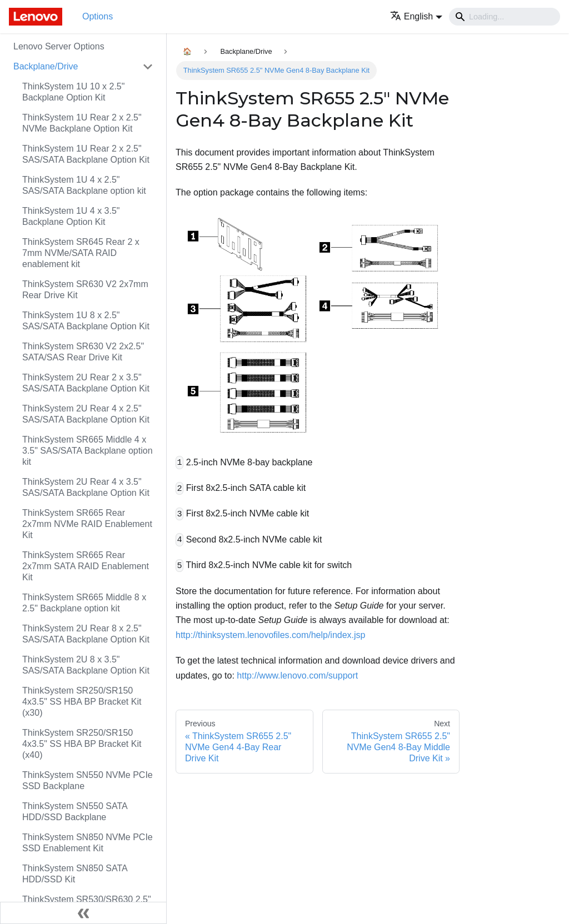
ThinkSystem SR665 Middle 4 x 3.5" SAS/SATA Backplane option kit (88, 451)
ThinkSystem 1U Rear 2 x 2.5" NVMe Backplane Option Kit (82, 123)
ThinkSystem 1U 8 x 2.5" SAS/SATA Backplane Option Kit (86, 321)
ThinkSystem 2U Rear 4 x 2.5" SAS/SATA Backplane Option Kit (86, 414)
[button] (416, 16)
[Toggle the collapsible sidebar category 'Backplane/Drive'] (148, 67)
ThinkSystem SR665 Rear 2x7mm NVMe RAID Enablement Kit (87, 524)
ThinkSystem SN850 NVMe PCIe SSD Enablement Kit (88, 843)
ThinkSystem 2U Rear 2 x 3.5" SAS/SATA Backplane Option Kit (86, 383)
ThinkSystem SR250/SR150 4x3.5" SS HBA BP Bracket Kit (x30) (82, 702)
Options (98, 16)
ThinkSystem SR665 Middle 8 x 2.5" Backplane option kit (84, 603)
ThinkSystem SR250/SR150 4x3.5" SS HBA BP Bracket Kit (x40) (82, 744)
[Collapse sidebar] (83, 913)
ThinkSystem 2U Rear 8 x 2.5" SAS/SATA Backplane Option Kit (86, 634)
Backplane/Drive (46, 66)
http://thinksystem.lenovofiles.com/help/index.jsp (271, 635)
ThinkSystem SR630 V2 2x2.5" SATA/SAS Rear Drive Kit (83, 352)
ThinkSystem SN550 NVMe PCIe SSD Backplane (88, 780)
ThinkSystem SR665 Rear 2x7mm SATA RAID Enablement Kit (86, 566)
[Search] (505, 17)
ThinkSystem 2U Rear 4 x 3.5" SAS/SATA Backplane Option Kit (86, 487)
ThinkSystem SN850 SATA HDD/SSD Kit (75, 874)
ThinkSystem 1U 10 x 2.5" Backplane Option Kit (73, 92)
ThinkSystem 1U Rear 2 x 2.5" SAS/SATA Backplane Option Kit (86, 154)
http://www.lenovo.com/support (297, 676)
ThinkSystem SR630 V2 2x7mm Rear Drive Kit (85, 290)
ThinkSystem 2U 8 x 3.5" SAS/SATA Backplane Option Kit (86, 665)
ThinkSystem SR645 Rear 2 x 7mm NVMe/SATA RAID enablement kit (81, 253)
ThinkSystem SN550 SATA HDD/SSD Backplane (75, 812)
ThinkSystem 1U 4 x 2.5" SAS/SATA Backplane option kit (84, 185)
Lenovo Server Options (59, 46)
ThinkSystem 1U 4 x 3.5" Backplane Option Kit (71, 216)
